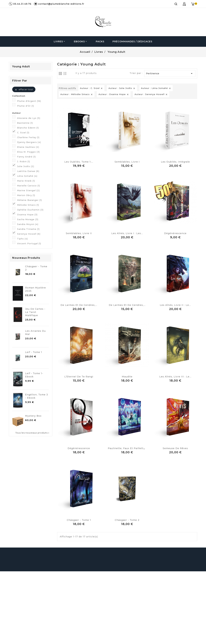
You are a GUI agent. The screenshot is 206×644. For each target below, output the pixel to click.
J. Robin (23, 161)
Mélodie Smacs (28, 205)
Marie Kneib (26, 181)
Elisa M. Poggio (28, 152)
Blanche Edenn (28, 128)
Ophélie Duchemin (30, 210)
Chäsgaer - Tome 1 (79, 520)
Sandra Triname (28, 229)
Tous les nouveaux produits (33, 433)
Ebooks (81, 41)
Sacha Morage (28, 219)
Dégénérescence (175, 233)
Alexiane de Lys (29, 118)
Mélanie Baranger (29, 200)
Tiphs (22, 239)
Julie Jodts (26, 166)
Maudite (127, 377)
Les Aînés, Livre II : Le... (175, 305)
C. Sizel (23, 132)
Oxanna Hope (27, 215)
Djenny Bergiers (29, 142)
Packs (100, 41)
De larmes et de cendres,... (79, 305)
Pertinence (170, 73)
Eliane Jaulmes (28, 147)
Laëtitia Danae (28, 171)
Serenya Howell (29, 234)
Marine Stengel (28, 190)
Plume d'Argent (29, 101)
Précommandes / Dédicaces (132, 41)
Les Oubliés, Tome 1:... (79, 162)
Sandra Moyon (28, 224)
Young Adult (21, 66)
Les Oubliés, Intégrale (175, 162)
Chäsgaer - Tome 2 (127, 520)
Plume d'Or (26, 106)
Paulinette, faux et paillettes (127, 448)
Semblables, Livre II (79, 233)
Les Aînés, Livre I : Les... (127, 233)
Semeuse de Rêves (175, 448)
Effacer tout (24, 90)
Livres (60, 41)
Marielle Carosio (28, 186)
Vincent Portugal (29, 243)
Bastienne (25, 123)
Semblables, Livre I (127, 162)
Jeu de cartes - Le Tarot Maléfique (35, 312)
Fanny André (26, 157)
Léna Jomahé (27, 176)
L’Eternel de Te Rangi (79, 377)
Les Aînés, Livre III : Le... (175, 377)
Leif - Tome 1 (34, 352)
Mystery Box (33, 416)
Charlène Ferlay (28, 137)
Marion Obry (26, 195)
